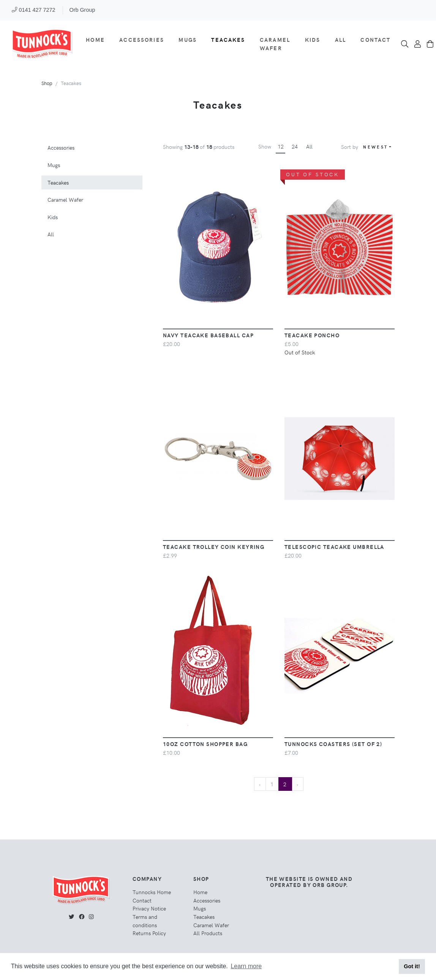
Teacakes (228, 40)
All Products (208, 933)
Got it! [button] (412, 966)
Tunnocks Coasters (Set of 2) (333, 744)
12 (281, 146)
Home (95, 40)
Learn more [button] (246, 966)
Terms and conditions (145, 921)
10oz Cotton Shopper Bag (205, 744)
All (340, 40)
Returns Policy (149, 933)
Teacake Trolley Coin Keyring (214, 547)
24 (295, 146)
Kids (313, 40)
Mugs (188, 40)
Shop (47, 83)
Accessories (142, 40)
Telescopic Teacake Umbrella (334, 547)
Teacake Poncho (312, 335)
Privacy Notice (149, 908)
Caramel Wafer (275, 44)
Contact (375, 40)
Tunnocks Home (152, 892)
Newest (375, 147)
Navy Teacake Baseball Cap (208, 335)
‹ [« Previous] (260, 784)
